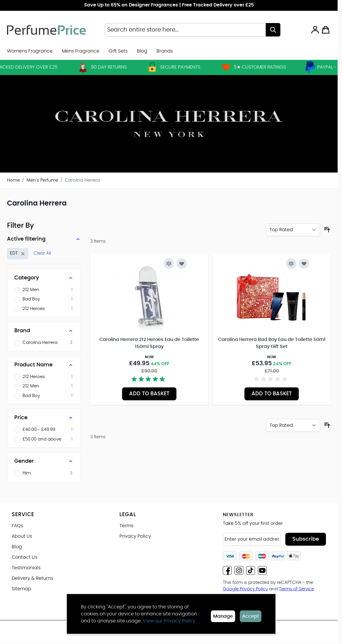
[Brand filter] (44, 331)
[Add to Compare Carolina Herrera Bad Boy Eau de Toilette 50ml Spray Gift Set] (291, 264)
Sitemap (21, 589)
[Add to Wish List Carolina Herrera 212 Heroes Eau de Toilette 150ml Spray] (182, 264)
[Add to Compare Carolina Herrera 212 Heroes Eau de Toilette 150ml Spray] (169, 264)
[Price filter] (44, 418)
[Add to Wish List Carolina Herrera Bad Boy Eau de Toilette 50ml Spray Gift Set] (304, 264)
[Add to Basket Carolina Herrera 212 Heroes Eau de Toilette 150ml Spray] (149, 394)
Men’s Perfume (42, 180)
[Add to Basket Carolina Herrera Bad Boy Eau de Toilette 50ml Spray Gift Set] (272, 394)
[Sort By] (293, 230)
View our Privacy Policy (169, 621)
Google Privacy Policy (245, 589)
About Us (22, 536)
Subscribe (306, 539)
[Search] (273, 30)
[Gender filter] (44, 461)
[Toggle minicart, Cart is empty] (326, 30)
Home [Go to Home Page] (13, 180)
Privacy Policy (135, 536)
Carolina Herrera (82, 180)
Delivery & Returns (32, 578)
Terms (126, 526)
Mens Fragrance (81, 51)
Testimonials (26, 568)
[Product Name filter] (44, 365)
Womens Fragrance (30, 51)
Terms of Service (296, 589)
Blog (142, 51)
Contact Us (25, 557)
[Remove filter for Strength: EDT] (18, 254)
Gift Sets (118, 51)
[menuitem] (165, 51)
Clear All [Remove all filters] (42, 253)
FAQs (17, 526)
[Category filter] (44, 278)
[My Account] (315, 30)
